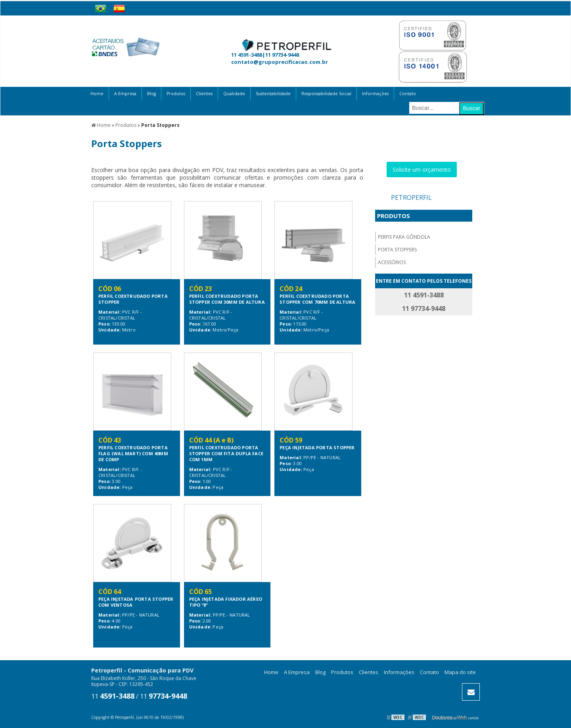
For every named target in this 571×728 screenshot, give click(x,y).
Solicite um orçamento (422, 170)
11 (113, 696)
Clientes (204, 94)
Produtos (176, 94)
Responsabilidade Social (326, 94)
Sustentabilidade (273, 94)
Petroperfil (411, 197)
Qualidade (234, 94)
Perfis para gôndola (404, 237)
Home (97, 94)
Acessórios (392, 262)
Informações (375, 94)
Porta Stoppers (397, 250)
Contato (408, 94)
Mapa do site (460, 672)
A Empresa (125, 94)
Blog (151, 94)
